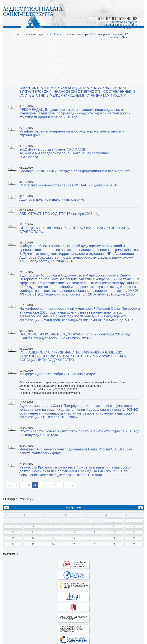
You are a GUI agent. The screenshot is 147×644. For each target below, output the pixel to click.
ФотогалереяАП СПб (57, 82)
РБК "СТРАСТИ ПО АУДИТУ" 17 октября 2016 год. (59, 214)
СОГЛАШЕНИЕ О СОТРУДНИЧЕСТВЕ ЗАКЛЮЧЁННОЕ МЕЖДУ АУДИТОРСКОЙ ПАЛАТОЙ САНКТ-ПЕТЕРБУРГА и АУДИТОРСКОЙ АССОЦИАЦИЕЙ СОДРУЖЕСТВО (73, 356)
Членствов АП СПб (56, 48)
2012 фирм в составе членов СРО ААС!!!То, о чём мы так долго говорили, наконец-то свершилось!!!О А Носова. (67, 153)
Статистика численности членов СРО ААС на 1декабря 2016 (68, 185)
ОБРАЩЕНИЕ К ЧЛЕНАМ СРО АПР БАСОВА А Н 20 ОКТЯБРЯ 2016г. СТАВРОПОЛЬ (75, 230)
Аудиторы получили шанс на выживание (52, 199)
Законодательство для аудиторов (60, 57)
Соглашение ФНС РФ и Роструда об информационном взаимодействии (77, 171)
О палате (56, 30)
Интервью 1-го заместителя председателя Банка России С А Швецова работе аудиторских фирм (76, 451)
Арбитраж (55, 74)
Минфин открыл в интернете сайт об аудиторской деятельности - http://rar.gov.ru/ (72, 133)
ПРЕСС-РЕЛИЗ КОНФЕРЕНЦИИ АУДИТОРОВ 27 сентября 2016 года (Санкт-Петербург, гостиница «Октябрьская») (75, 336)
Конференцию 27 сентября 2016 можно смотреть (59, 374)
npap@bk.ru (130, 27)
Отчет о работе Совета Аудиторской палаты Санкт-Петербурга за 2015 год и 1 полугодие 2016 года (79, 433)
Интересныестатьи (56, 67)
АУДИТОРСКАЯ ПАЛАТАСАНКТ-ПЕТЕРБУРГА (33, 11)
